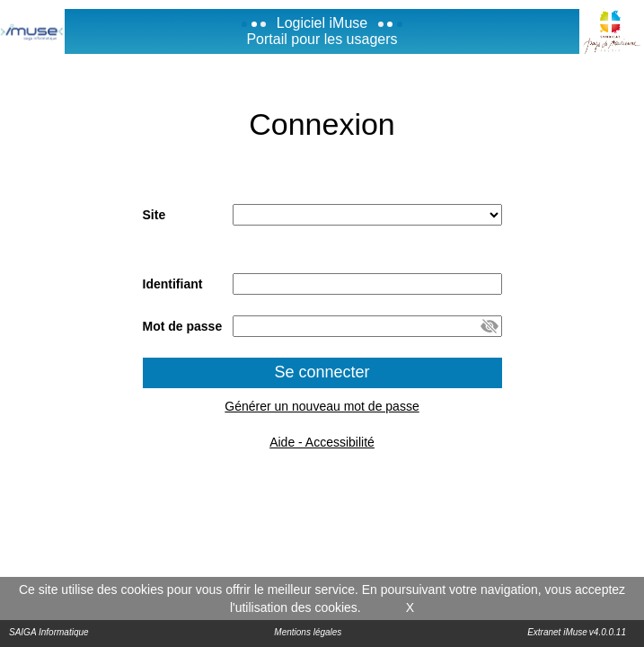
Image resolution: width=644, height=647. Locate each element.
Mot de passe (183, 326)
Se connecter (322, 372)
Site (154, 215)
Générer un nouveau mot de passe (322, 406)
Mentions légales (308, 632)
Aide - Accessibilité (322, 442)
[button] (490, 326)
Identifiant (173, 284)
